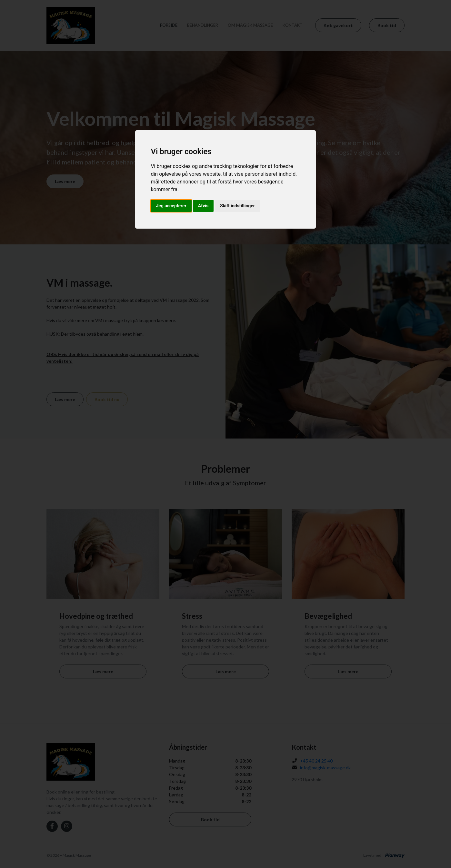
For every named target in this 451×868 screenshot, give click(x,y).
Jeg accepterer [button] (171, 206)
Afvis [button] (203, 206)
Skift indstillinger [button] (237, 206)
